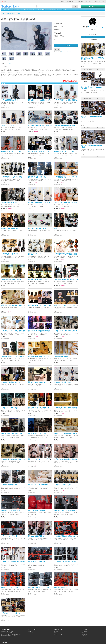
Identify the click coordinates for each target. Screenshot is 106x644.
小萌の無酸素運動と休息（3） (10, 100)
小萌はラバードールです (62, 228)
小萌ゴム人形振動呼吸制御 (36, 536)
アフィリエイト (57, 633)
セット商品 (64, 10)
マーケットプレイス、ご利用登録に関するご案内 (11, 634)
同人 (60, 10)
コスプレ (31, 10)
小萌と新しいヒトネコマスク (36, 562)
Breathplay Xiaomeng (63, 22)
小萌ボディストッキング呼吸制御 (38, 485)
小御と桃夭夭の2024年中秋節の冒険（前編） (92, 117)
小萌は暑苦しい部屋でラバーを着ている (66, 280)
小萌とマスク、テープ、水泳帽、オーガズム (41, 408)
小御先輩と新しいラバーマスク (11, 254)
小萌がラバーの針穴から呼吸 (36, 510)
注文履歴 (82, 633)
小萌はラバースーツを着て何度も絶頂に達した (42, 357)
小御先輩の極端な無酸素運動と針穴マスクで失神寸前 (70, 536)
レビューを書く (69, 52)
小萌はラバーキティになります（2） (12, 203)
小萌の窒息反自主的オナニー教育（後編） (67, 177)
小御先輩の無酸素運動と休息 (10, 228)
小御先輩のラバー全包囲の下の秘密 (65, 562)
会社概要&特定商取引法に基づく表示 (9, 636)
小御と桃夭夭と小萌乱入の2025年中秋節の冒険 (92, 59)
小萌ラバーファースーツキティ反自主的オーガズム (43, 459)
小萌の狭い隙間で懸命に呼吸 (10, 485)
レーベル (4, 10)
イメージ (54, 10)
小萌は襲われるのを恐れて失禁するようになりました (17, 305)
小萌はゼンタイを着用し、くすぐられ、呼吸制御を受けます (46, 203)
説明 (3, 64)
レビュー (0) (9, 64)
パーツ (47, 10)
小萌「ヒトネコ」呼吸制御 (9, 536)
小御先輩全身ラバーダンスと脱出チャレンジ (15, 177)
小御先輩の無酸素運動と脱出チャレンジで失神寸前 (70, 126)
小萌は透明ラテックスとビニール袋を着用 (67, 305)
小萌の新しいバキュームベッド (11, 510)
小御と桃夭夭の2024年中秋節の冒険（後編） (92, 146)
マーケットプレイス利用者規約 (7, 633)
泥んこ (22, 10)
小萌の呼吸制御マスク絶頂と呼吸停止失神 (67, 100)
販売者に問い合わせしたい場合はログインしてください (93, 37)
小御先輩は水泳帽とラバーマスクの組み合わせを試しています (46, 305)
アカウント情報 (84, 631)
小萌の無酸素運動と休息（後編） (13, 14)
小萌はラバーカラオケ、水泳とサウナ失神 (40, 433)
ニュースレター (84, 636)
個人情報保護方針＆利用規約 (7, 631)
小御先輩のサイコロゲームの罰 (37, 228)
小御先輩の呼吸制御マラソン (63, 382)
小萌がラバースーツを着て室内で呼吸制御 (40, 331)
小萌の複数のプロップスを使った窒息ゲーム (68, 254)
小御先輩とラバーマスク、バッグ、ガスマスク (42, 280)
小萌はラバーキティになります (37, 177)
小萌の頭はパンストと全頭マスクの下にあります (42, 100)
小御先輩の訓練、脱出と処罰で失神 (38, 151)
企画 (50, 10)
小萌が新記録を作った (61, 587)
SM (38, 10)
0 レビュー (63, 52)
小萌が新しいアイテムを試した (64, 485)
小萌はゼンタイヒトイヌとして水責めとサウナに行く (17, 433)
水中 (40, 10)
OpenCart (8, 641)
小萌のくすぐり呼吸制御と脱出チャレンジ (67, 433)
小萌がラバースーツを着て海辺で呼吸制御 (67, 331)
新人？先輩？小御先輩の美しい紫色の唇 (40, 126)
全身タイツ (26, 10)
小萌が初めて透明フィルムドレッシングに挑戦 (15, 357)
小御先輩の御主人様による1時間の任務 (13, 459)
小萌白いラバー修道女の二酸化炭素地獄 (13, 562)
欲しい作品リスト (84, 634)
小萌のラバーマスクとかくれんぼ (11, 587)
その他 (57, 10)
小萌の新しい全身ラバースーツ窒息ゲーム (40, 587)
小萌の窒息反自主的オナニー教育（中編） (67, 151)
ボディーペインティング (16, 10)
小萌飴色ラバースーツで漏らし (11, 613)
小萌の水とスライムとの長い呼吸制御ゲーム (68, 408)
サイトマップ (30, 633)
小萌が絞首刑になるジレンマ (63, 357)
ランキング (9, 10)
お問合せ (29, 631)
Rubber (44, 10)
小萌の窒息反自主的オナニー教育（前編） (14, 151)
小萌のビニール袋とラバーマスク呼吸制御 (67, 203)
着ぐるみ (35, 10)
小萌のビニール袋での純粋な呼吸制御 (66, 459)
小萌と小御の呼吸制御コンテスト (11, 280)
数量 (55, 39)
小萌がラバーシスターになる (10, 408)
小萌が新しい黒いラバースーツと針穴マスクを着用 (70, 510)
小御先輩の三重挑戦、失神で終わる (12, 382)
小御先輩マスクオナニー (35, 254)
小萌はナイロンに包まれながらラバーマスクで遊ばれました (46, 382)
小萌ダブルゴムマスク (8, 126)
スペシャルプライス (58, 634)
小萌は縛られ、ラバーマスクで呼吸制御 (13, 331)
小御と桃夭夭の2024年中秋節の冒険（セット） (92, 88)
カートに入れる (66, 46)
